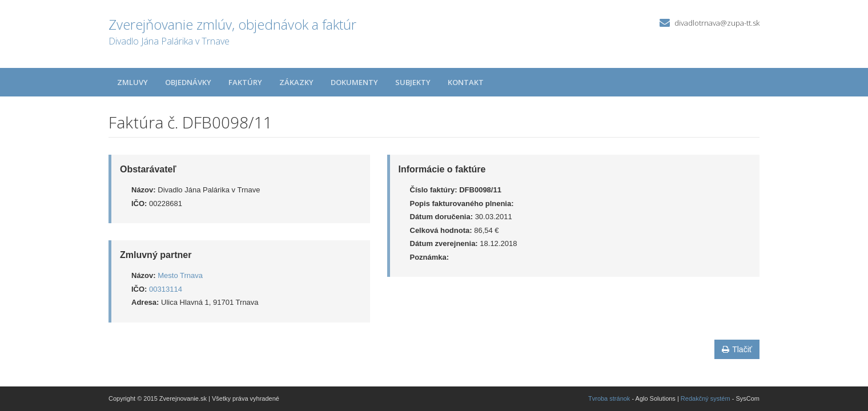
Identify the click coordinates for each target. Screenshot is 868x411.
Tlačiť (737, 349)
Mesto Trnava (180, 275)
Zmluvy (132, 82)
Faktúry (245, 82)
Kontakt (466, 82)
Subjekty (413, 82)
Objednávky (188, 82)
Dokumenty (354, 82)
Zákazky (296, 82)
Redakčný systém (706, 398)
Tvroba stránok (609, 398)
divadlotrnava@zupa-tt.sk (717, 23)
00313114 (166, 289)
